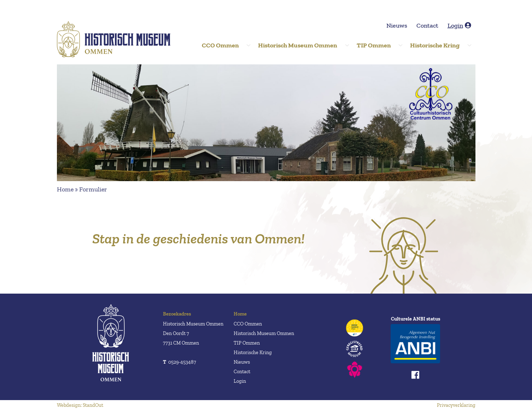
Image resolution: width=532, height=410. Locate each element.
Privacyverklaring (456, 405)
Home (65, 189)
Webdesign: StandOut (80, 405)
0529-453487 (180, 362)
